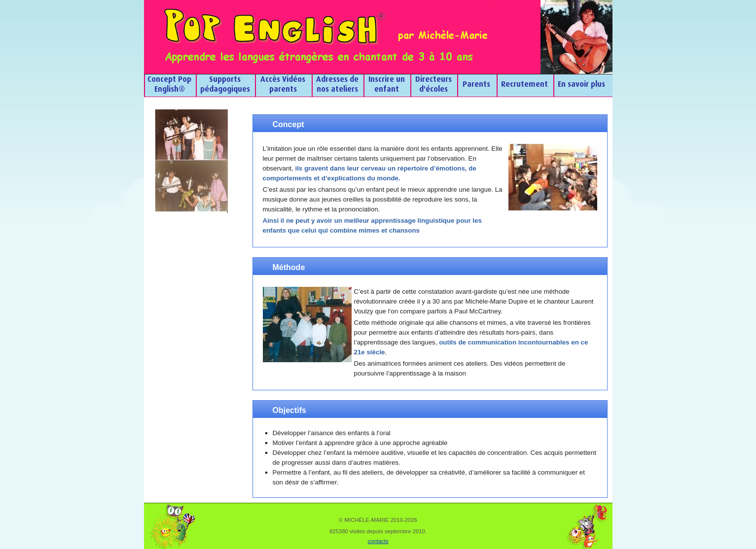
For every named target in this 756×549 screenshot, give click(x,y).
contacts (378, 541)
